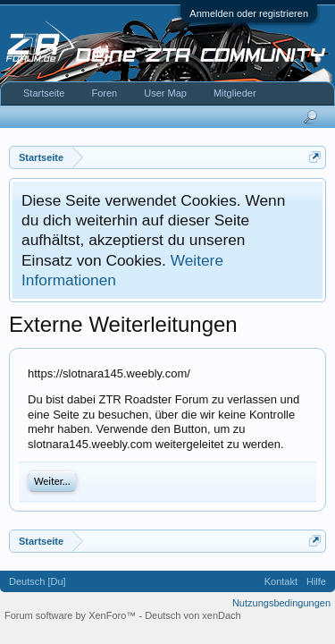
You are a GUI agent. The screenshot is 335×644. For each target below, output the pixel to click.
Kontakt (281, 581)
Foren (104, 93)
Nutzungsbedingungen (281, 603)
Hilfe (316, 581)
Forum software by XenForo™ (71, 615)
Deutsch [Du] (38, 581)
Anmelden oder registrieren (249, 13)
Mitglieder (235, 93)
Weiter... (52, 481)
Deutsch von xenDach (193, 615)
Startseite (44, 93)
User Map (165, 93)
